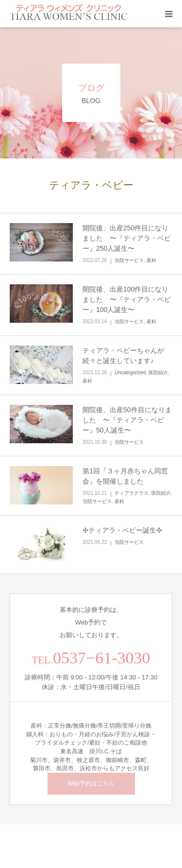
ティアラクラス (132, 493)
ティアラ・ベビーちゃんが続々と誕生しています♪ (123, 356)
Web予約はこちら (91, 783)
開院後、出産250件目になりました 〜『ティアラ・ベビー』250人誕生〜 (127, 238)
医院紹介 (158, 373)
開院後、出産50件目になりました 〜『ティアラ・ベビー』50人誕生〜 (127, 420)
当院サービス (129, 260)
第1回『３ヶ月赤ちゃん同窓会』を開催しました (125, 476)
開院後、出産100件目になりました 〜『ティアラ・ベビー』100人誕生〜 (127, 299)
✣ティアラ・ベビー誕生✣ (122, 530)
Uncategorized (130, 373)
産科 (151, 260)
